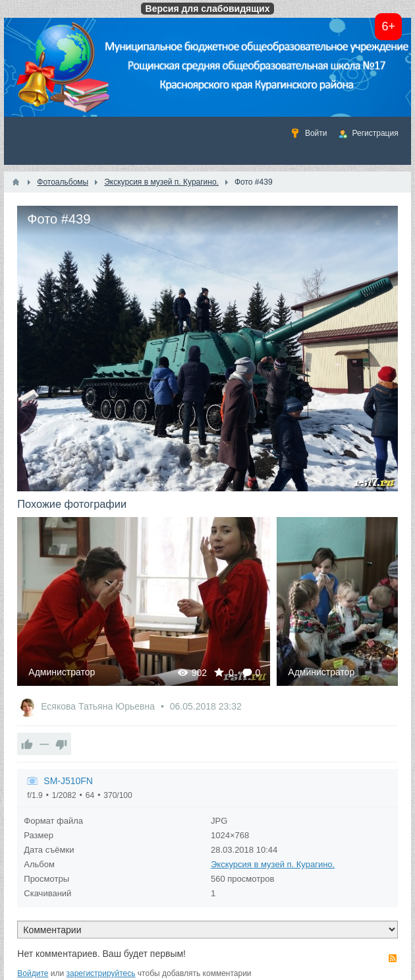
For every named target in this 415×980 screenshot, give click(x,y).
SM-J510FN (68, 781)
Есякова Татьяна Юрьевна (99, 706)
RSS (393, 958)
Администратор (62, 672)
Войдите (33, 973)
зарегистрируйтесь (101, 973)
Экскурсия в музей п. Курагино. (273, 864)
